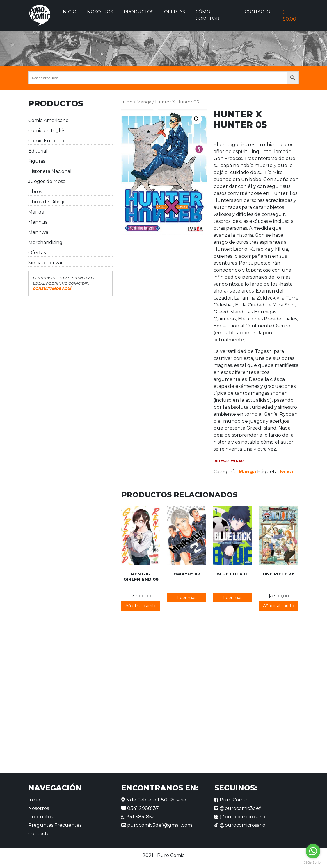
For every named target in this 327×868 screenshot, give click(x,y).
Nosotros (100, 12)
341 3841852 (138, 817)
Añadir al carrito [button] (141, 606)
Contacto (257, 12)
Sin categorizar (46, 263)
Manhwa (38, 232)
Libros (35, 192)
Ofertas (175, 12)
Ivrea (286, 472)
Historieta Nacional (50, 171)
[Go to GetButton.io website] (313, 862)
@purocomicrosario (240, 817)
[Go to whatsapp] (313, 851)
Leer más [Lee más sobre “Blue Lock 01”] (233, 598)
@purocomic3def (238, 808)
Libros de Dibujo (47, 202)
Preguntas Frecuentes (55, 825)
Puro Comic (231, 800)
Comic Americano (48, 120)
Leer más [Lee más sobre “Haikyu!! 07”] (187, 598)
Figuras (37, 161)
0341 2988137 (140, 808)
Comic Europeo (46, 141)
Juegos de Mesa (47, 181)
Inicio (69, 12)
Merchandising (45, 242)
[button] (197, 119)
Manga (36, 212)
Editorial (38, 151)
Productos (139, 12)
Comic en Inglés (47, 131)
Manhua (38, 222)
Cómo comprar (207, 15)
